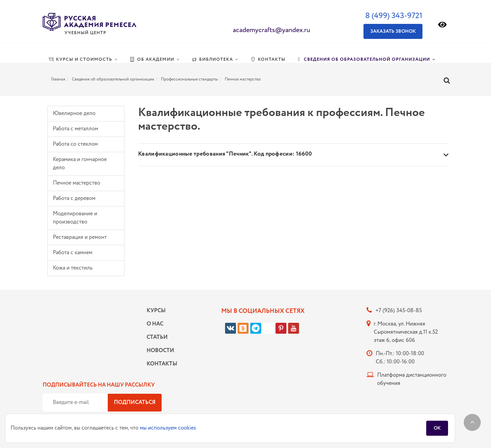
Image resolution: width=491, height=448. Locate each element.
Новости (160, 351)
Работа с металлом (76, 129)
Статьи (157, 337)
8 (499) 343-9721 (394, 16)
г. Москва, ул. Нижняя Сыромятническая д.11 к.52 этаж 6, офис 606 (406, 332)
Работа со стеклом (75, 144)
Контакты (160, 364)
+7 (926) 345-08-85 (399, 311)
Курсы (156, 311)
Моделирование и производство (75, 218)
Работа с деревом (74, 198)
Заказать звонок (393, 31)
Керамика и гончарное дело (80, 164)
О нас (155, 324)
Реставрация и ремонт (80, 237)
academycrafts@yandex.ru (272, 30)
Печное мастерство (77, 183)
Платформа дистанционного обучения (412, 379)
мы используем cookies (168, 428)
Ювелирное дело (74, 113)
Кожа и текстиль (73, 268)
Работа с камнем (73, 253)
